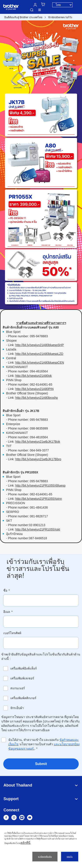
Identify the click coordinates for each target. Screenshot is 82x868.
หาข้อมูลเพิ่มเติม (45, 857)
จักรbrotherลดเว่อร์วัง (60, 17)
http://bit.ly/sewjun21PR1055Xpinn (39, 499)
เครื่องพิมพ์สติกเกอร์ (23, 698)
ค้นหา (32, 10)
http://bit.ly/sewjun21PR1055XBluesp (40, 485)
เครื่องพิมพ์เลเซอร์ (22, 678)
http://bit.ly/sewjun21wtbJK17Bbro (38, 459)
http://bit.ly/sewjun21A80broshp (37, 398)
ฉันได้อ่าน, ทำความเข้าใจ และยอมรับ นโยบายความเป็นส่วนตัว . (44, 744)
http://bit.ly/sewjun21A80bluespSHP (40, 345)
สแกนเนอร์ (18, 688)
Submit (41, 764)
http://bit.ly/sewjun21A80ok (34, 376)
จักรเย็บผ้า (17, 708)
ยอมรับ (70, 857)
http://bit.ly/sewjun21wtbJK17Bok (38, 442)
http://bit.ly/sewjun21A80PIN (34, 389)
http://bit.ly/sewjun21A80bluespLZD (39, 354)
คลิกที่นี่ (25, 843)
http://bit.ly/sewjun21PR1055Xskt (38, 529)
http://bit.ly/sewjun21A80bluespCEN (40, 363)
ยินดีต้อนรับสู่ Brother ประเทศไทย (23, 17)
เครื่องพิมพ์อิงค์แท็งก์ (24, 668)
